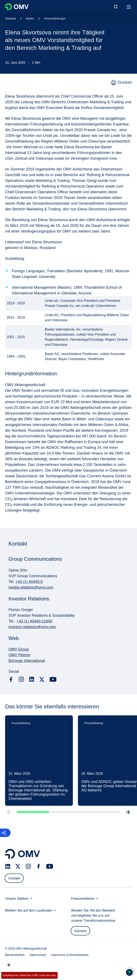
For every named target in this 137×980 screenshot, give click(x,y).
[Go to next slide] (128, 814)
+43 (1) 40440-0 (29, 582)
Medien (30, 19)
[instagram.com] (21, 679)
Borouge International (27, 661)
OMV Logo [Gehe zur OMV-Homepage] (17, 7)
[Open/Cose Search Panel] (116, 7)
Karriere (81, 931)
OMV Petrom (19, 655)
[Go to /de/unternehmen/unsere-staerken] (9, 965)
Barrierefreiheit (15, 955)
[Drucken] (121, 83)
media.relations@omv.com (31, 587)
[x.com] (42, 679)
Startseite (10, 19)
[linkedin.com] (32, 679)
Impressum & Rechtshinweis (70, 955)
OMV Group (19, 649)
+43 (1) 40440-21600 (34, 621)
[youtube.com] (53, 679)
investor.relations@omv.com (32, 627)
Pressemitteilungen (55, 19)
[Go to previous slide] (9, 814)
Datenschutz (38, 955)
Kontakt (14, 878)
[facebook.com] (11, 679)
